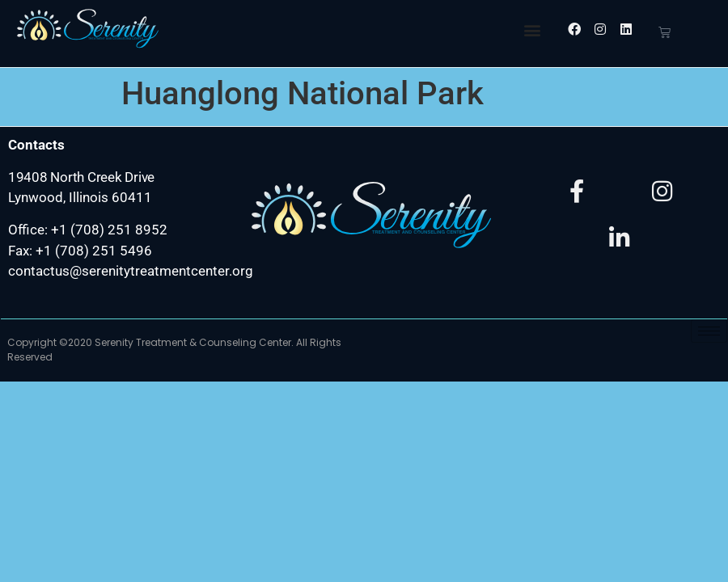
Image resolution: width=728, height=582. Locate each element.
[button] (532, 30)
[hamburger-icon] (709, 331)
